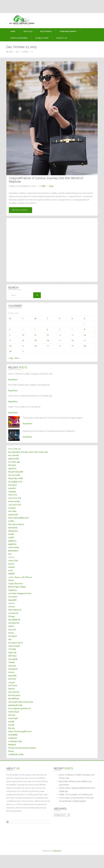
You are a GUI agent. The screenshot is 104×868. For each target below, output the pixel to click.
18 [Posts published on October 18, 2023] (36, 340)
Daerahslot (13, 669)
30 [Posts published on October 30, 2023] (10, 351)
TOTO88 (12, 649)
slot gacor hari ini (16, 643)
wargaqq (12, 492)
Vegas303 (12, 590)
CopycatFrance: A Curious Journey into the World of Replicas (46, 180)
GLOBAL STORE (42, 38)
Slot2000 (12, 465)
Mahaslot (12, 745)
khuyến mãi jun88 (16, 472)
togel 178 (12, 653)
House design (14, 501)
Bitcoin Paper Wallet (17, 587)
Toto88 (11, 662)
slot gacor (13, 485)
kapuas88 (12, 600)
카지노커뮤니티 (14, 449)
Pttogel (12, 616)
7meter (11, 672)
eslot (10, 570)
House (11, 633)
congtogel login (15, 741)
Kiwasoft (57, 851)
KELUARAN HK (14, 620)
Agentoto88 (14, 459)
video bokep (14, 547)
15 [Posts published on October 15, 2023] (85, 335)
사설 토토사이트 (15, 505)
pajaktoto (12, 541)
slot (10, 554)
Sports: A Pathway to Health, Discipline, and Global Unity (77, 776)
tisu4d (11, 751)
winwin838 (13, 659)
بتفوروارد (12, 682)
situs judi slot (14, 692)
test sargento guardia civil (19, 708)
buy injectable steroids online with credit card (28, 452)
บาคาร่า (11, 557)
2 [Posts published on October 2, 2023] (10, 329)
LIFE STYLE (28, 31)
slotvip (11, 564)
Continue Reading (20, 210)
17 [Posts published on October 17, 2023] (23, 340)
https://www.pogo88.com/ (20, 731)
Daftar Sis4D (14, 712)
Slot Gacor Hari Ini (16, 524)
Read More (13, 380)
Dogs (51, 186)
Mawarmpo (13, 531)
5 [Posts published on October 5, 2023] (47, 329)
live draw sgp (14, 462)
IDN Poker (12, 656)
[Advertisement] (44, 6)
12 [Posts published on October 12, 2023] (48, 335)
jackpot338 (13, 515)
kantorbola (13, 528)
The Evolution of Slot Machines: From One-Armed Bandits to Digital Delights (77, 799)
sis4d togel (13, 718)
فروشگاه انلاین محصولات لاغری (20, 577)
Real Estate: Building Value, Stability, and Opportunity (75, 783)
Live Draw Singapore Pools (20, 593)
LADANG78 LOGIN (16, 754)
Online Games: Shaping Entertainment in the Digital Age (77, 790)
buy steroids (14, 455)
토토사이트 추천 (15, 498)
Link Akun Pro (14, 623)
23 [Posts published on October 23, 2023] (10, 346)
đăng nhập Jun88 (16, 478)
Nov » (17, 358)
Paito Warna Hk (15, 610)
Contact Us (62, 38)
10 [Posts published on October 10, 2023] (23, 335)
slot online (13, 597)
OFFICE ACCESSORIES (19, 38)
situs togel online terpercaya (21, 702)
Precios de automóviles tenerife (22, 748)
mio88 (11, 521)
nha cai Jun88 (14, 475)
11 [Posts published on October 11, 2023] (35, 335)
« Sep (11, 358)
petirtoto (12, 679)
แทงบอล (11, 607)
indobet (12, 567)
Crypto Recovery (16, 584)
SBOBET (12, 574)
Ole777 (11, 626)
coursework (13, 613)
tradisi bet (13, 738)
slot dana (12, 511)
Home (13, 31)
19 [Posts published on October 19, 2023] (48, 340)
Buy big (11, 728)
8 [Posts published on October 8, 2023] (85, 329)
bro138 (11, 725)
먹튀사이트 (13, 495)
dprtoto (12, 689)
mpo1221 (12, 666)
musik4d (12, 508)
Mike (44, 186)
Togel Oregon (14, 646)
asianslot (12, 488)
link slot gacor (14, 695)
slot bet (12, 715)
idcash (11, 580)
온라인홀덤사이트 (15, 482)
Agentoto (12, 469)
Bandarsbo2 (13, 551)
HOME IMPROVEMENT (68, 31)
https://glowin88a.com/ (19, 518)
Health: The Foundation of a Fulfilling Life (76, 795)
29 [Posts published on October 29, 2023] (85, 346)
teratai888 (13, 735)
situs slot (12, 630)
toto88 (11, 722)
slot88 (11, 538)
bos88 (11, 534)
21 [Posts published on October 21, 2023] (73, 340)
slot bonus (13, 685)
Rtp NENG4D (14, 699)
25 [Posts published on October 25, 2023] (36, 346)
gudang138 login (15, 705)
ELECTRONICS (46, 31)
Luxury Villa (13, 561)
